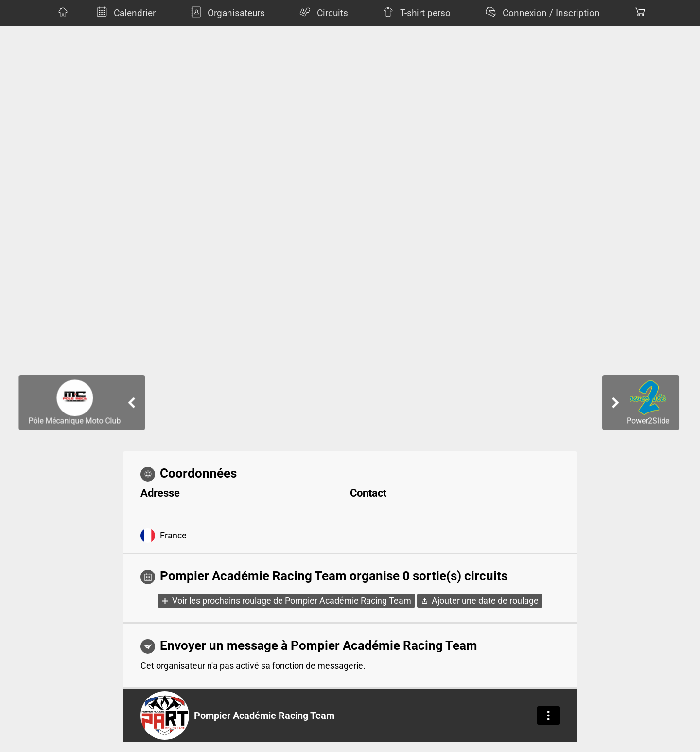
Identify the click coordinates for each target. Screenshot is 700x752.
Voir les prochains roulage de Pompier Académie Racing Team (292, 601)
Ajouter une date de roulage (485, 601)
